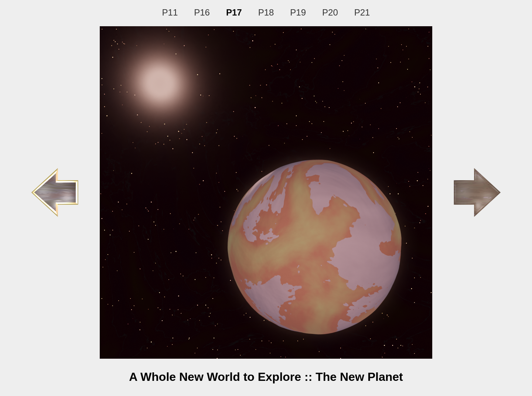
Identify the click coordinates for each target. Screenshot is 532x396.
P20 (330, 12)
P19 (298, 12)
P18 (266, 12)
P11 (170, 12)
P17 (234, 12)
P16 (202, 12)
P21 (362, 12)
